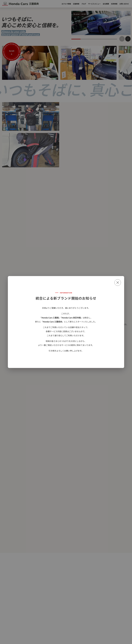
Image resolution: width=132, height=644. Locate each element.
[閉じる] (118, 283)
